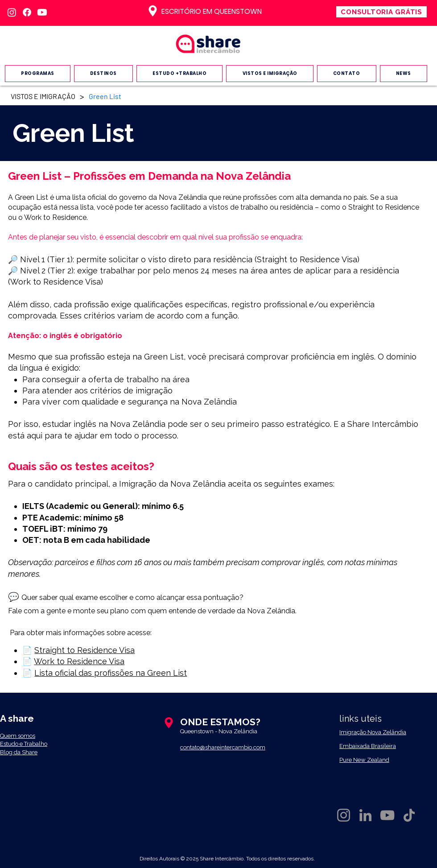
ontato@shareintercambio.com (224, 747)
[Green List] (105, 96)
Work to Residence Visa (79, 661)
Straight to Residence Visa (85, 650)
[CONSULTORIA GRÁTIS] (381, 12)
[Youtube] (42, 12)
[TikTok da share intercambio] (409, 815)
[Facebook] (27, 12)
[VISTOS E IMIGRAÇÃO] (43, 96)
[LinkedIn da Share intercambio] (365, 815)
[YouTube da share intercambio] (387, 815)
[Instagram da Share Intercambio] (344, 815)
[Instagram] (12, 12)
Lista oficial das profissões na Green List (111, 673)
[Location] (153, 11)
